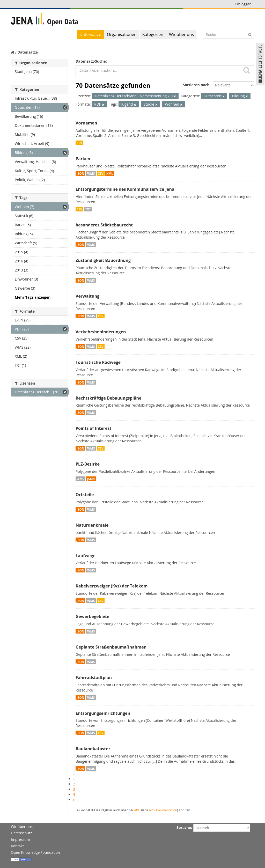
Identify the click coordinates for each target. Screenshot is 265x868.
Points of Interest (94, 428)
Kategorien (153, 34)
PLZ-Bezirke (88, 464)
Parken (83, 159)
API (137, 810)
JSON (80, 173)
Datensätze (90, 34)
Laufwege (86, 556)
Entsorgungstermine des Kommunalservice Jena (125, 189)
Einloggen (243, 4)
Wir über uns (181, 34)
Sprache (184, 827)
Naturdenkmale (92, 525)
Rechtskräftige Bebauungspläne (108, 398)
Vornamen (86, 123)
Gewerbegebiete (92, 616)
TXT (88, 209)
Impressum (20, 839)
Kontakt (17, 846)
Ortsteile (85, 495)
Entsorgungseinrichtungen (103, 713)
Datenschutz (21, 833)
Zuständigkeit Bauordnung (103, 260)
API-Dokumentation (163, 810)
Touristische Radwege (98, 362)
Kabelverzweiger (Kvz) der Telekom (112, 586)
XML (110, 173)
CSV (79, 143)
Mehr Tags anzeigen (33, 297)
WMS (91, 173)
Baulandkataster (93, 749)
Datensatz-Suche (91, 61)
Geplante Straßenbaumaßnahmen (111, 647)
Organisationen (122, 34)
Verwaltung (87, 296)
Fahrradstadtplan (94, 678)
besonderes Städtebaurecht (104, 225)
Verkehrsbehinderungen (101, 332)
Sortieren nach (196, 85)
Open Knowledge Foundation (35, 852)
